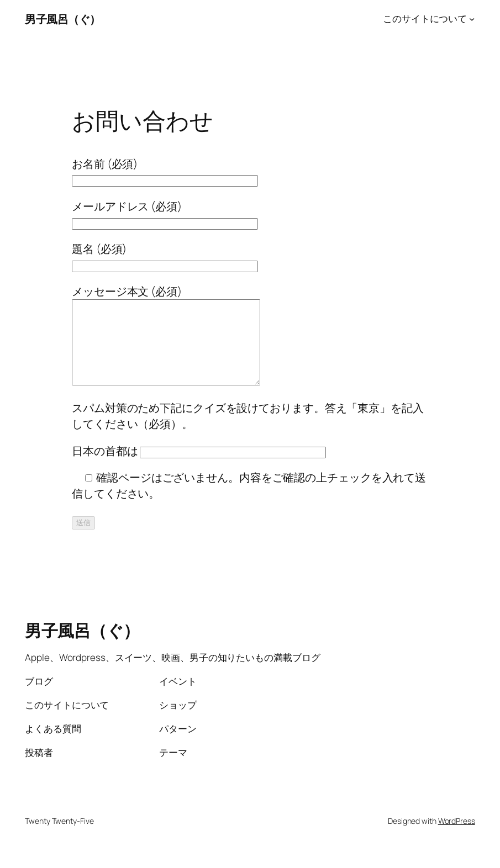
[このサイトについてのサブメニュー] (472, 19)
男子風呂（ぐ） (63, 19)
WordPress (457, 837)
